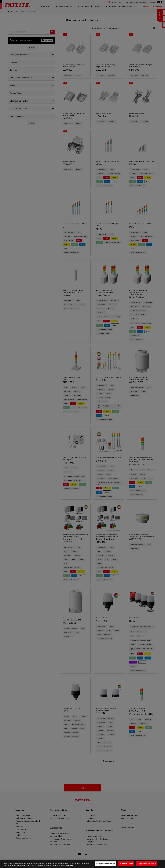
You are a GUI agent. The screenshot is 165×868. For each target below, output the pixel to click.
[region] (82, 864)
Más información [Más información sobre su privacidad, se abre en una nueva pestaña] (67, 866)
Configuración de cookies (106, 864)
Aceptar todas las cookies (147, 864)
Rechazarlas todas (126, 864)
